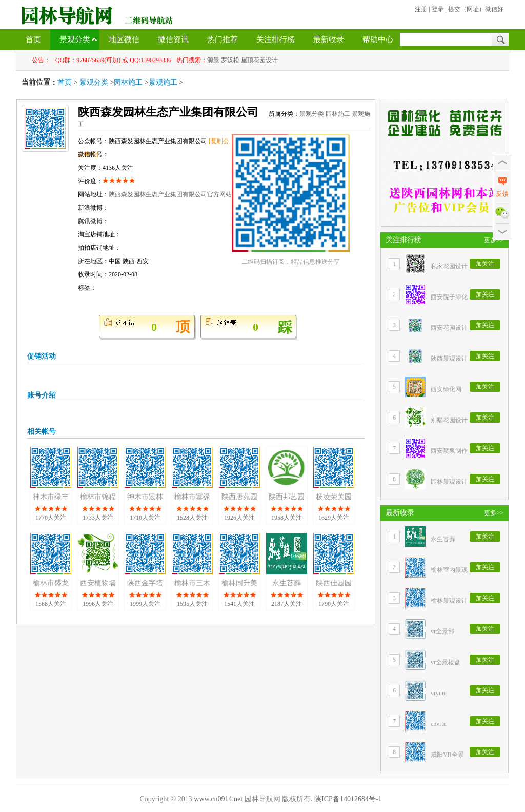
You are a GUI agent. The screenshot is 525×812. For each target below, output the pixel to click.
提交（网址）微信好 (476, 9)
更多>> (494, 240)
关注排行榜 (276, 39)
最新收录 (329, 39)
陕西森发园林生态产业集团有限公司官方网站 (170, 194)
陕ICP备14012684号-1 (348, 799)
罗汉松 (230, 60)
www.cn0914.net (218, 799)
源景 (213, 60)
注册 (421, 9)
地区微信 (124, 39)
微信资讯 (173, 39)
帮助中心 (378, 39)
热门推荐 (223, 39)
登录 (438, 9)
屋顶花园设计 (259, 60)
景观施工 (163, 82)
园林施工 (128, 82)
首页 (33, 39)
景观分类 (75, 39)
